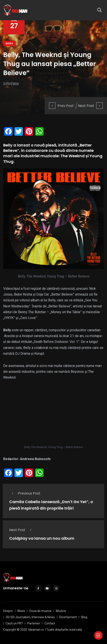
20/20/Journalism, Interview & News (30, 617)
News (9, 44)
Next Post (90, 106)
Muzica (61, 611)
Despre (8, 611)
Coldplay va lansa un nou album (42, 538)
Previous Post (25, 493)
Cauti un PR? (14, 623)
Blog (84, 617)
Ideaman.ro (36, 630)
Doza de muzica (40, 611)
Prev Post (61, 106)
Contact (50, 623)
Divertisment (68, 617)
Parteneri (34, 623)
